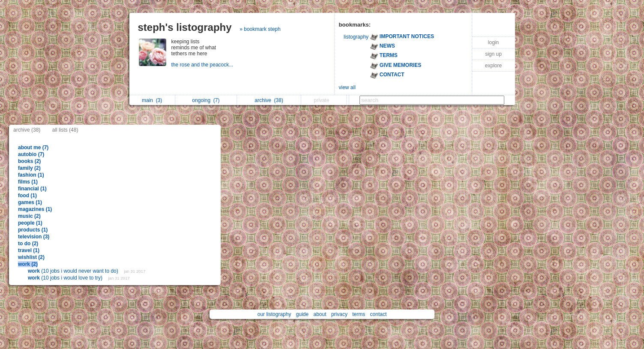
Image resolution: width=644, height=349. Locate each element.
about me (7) (33, 147)
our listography (274, 314)
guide (302, 314)
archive (269, 100)
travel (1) (29, 250)
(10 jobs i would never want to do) (74, 271)
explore (493, 66)
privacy (339, 314)
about (320, 314)
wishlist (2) (31, 257)
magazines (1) (35, 209)
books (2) (29, 161)
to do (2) (28, 244)
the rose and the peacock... (203, 65)
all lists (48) (65, 130)
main (152, 100)
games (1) (30, 202)
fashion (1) (31, 175)
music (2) (29, 216)
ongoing (206, 100)
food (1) (27, 196)
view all (347, 87)
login (493, 42)
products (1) (33, 230)
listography (356, 37)
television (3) (34, 237)
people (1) (30, 223)
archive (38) (27, 130)
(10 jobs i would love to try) (66, 278)
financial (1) (32, 189)
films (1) (28, 182)
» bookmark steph (260, 29)
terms (359, 314)
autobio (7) (31, 154)
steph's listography (185, 27)
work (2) (28, 264)
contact (379, 314)
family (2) (29, 168)
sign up (493, 54)
